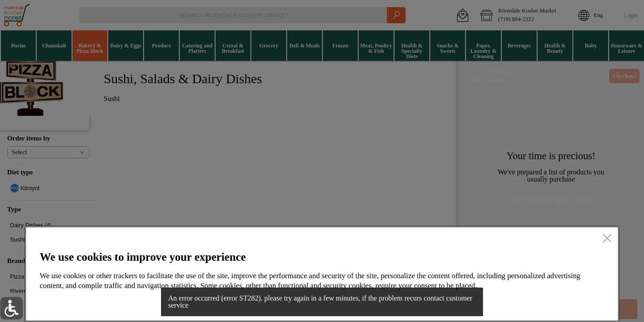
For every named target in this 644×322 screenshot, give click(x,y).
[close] (607, 239)
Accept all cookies (555, 302)
